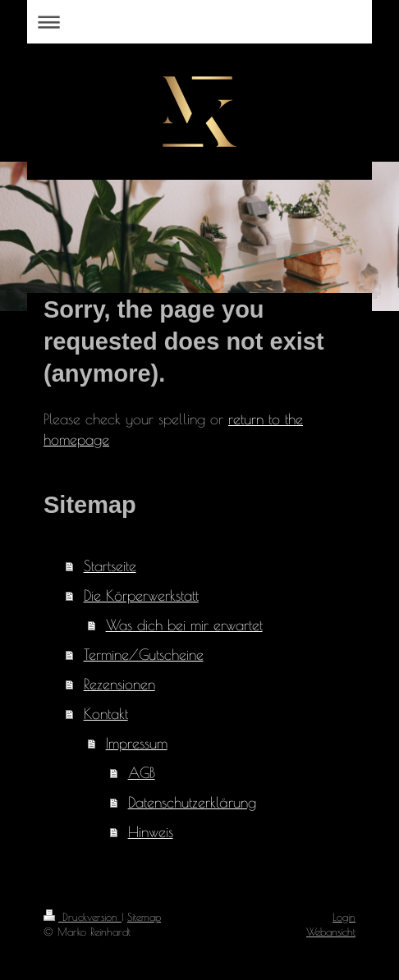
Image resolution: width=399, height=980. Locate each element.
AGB (142, 773)
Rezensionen (119, 684)
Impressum (137, 743)
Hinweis (151, 832)
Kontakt (106, 714)
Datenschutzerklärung (192, 802)
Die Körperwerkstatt (141, 595)
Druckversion (83, 917)
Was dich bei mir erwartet (184, 625)
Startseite (110, 566)
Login (344, 917)
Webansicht (331, 932)
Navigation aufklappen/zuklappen (199, 22)
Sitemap (144, 917)
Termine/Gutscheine (144, 655)
